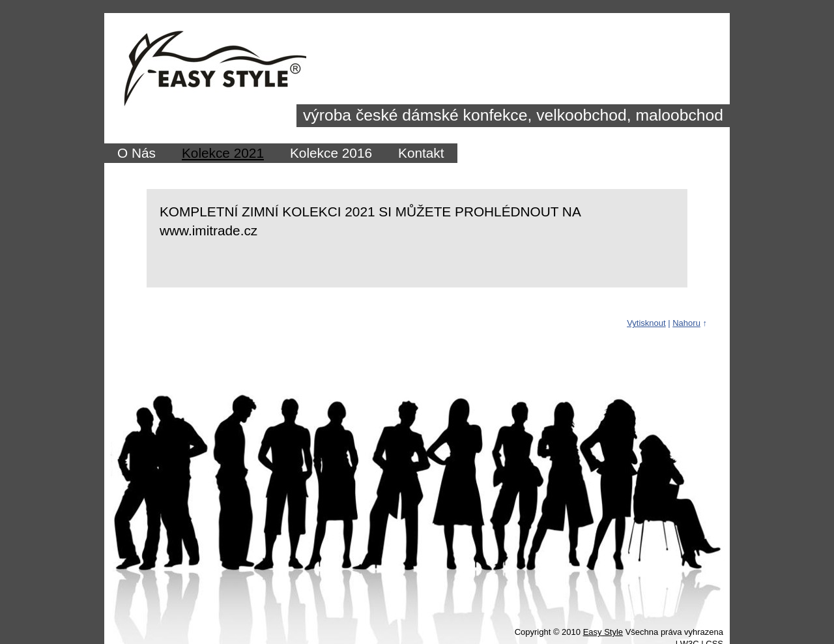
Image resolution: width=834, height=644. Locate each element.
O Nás (137, 153)
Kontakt (421, 153)
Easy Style (603, 632)
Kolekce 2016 (331, 153)
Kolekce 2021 (223, 153)
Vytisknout (646, 323)
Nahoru (686, 323)
